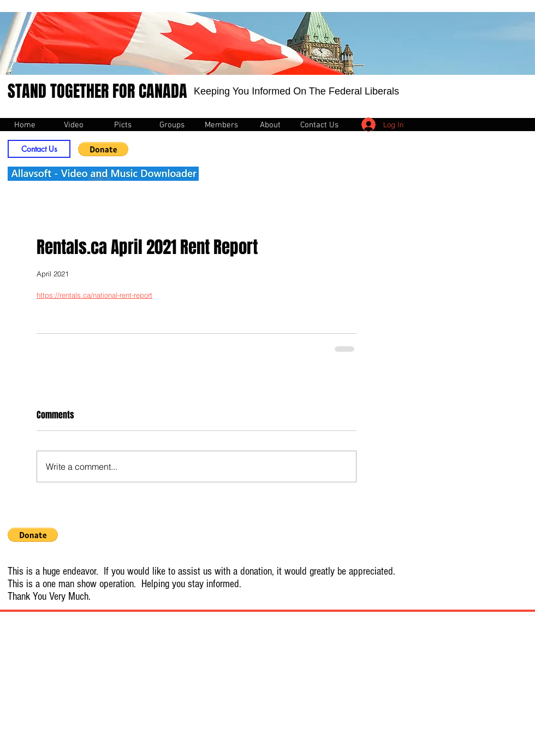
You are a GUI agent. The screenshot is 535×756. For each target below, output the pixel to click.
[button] (103, 149)
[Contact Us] (39, 149)
